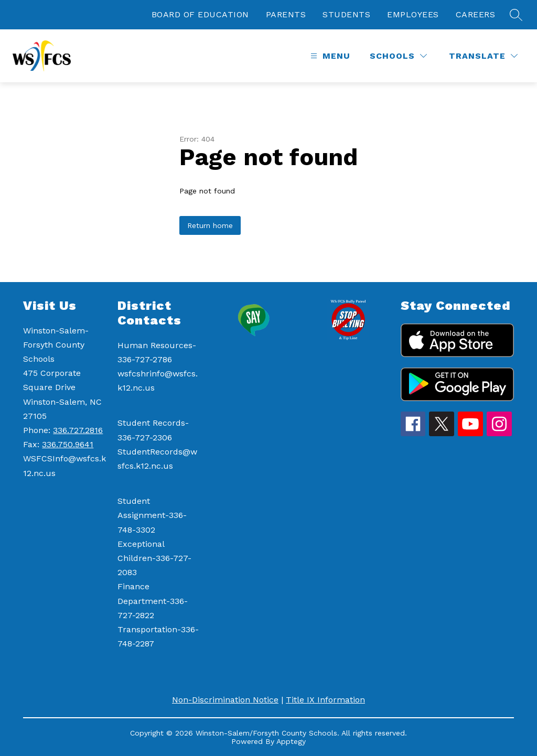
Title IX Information (325, 700)
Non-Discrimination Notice (225, 700)
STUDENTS (346, 14)
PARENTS (286, 14)
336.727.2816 (78, 430)
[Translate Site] (483, 56)
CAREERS (476, 14)
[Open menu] (329, 56)
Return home (210, 225)
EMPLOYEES (413, 14)
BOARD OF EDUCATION (200, 14)
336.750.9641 (68, 444)
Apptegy (291, 741)
